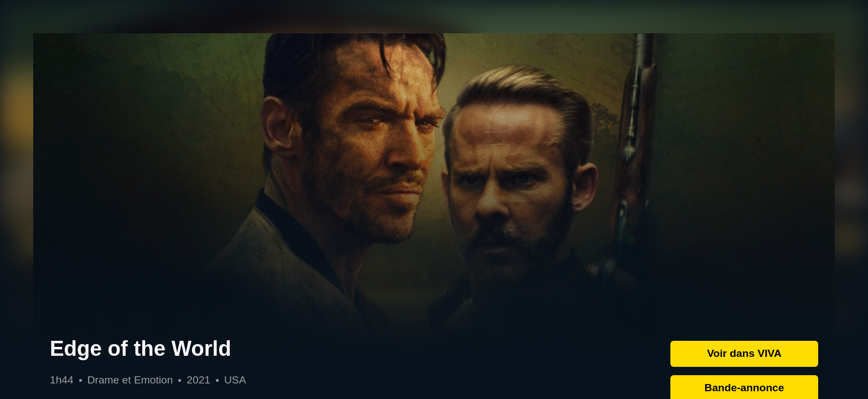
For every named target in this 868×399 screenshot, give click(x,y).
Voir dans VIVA (744, 353)
